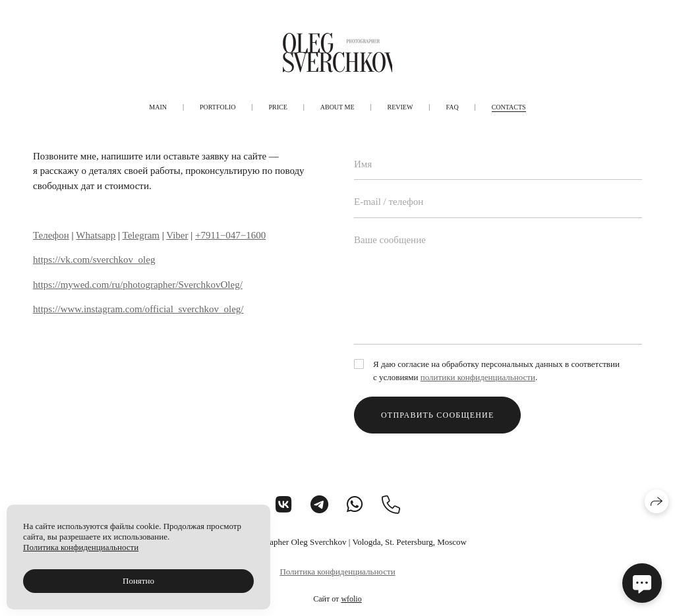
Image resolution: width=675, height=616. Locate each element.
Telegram (141, 235)
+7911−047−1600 (230, 235)
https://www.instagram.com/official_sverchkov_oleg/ (138, 309)
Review (400, 107)
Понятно (138, 581)
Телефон (51, 235)
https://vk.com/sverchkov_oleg (94, 260)
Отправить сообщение (437, 415)
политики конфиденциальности (478, 377)
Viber (177, 235)
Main (158, 107)
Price (278, 107)
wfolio (351, 599)
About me (337, 107)
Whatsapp (96, 235)
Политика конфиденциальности (337, 572)
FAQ (452, 107)
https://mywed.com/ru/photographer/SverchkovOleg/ (138, 285)
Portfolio (218, 107)
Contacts (509, 107)
